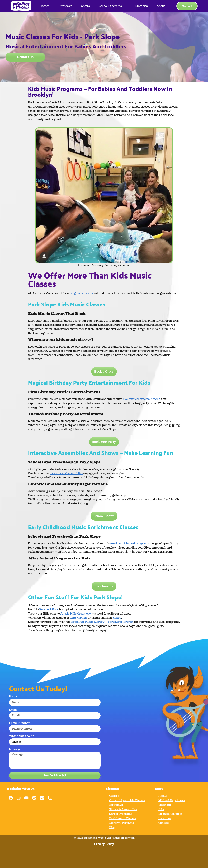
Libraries (141, 6)
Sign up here (113, 355)
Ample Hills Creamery (76, 614)
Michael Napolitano (172, 800)
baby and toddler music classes (120, 321)
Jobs (161, 809)
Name (13, 697)
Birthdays (65, 6)
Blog (112, 827)
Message (15, 750)
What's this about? (21, 736)
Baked (117, 618)
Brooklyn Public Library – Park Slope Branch (102, 622)
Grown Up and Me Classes (127, 800)
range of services (81, 293)
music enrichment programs (130, 544)
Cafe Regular (79, 618)
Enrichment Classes (123, 818)
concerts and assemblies (66, 473)
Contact (164, 823)
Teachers (165, 805)
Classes (44, 6)
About (163, 6)
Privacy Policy (104, 844)
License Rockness (170, 814)
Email (13, 710)
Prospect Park (49, 610)
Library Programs (122, 823)
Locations (165, 818)
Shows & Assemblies (123, 809)
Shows (85, 6)
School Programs (113, 6)
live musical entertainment (141, 399)
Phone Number (19, 723)
